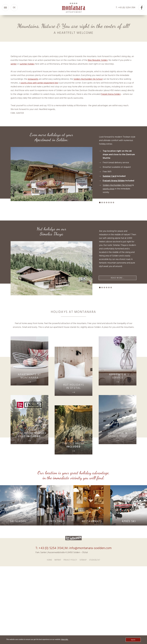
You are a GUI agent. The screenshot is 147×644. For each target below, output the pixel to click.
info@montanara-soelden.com (90, 617)
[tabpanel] (73, 50)
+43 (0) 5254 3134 (51, 617)
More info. (69, 640)
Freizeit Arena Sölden (111, 163)
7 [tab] (77, 81)
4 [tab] (70, 81)
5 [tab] (72, 81)
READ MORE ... (118, 347)
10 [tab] (84, 81)
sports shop (108, 258)
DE (14, 7)
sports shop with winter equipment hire (39, 152)
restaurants (33, 148)
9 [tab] (81, 81)
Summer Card (109, 245)
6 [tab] (75, 81)
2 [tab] (66, 81)
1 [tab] (63, 81)
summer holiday (27, 133)
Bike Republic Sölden (98, 129)
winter (14, 133)
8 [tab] (79, 81)
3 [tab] (68, 81)
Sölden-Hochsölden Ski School (88, 148)
